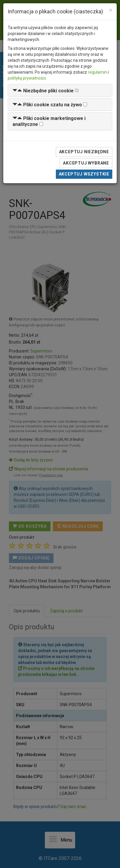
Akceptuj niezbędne (84, 152)
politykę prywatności (27, 78)
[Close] (111, 10)
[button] (43, 91)
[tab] (60, 90)
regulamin (97, 72)
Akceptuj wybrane (86, 163)
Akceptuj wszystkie (84, 174)
